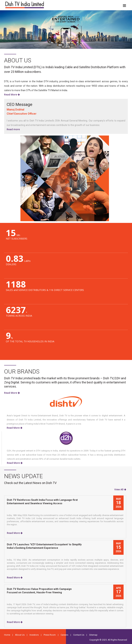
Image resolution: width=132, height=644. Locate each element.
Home (7, 635)
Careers (64, 635)
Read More (12, 94)
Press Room (50, 635)
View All (120, 489)
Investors (34, 635)
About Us (20, 635)
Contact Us (79, 635)
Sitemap (93, 635)
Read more (13, 129)
